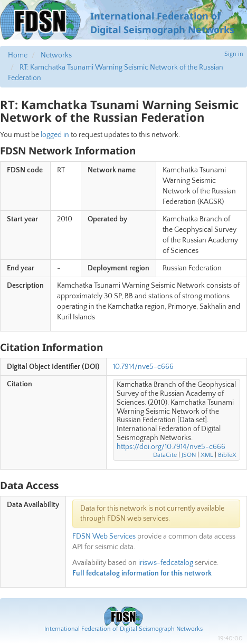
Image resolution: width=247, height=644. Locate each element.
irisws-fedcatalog (166, 563)
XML (207, 455)
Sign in (234, 54)
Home (18, 55)
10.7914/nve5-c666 (143, 367)
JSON (189, 455)
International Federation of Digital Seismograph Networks (123, 629)
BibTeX (227, 455)
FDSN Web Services (104, 536)
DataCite (165, 455)
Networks (56, 55)
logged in (55, 135)
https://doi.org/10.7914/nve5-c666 (171, 447)
